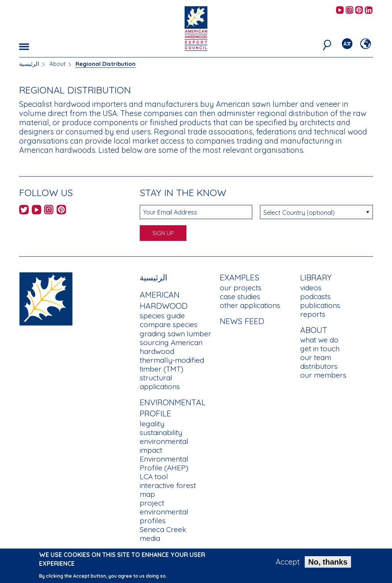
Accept (288, 565)
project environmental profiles (164, 512)
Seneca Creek (163, 529)
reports (313, 314)
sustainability (161, 432)
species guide (162, 316)
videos (311, 288)
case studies (240, 296)
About (57, 64)
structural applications (160, 382)
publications (320, 305)
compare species (169, 324)
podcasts (315, 296)
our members (323, 375)
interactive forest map (168, 490)
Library (316, 277)
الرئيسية (29, 64)
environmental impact (164, 446)
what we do (319, 340)
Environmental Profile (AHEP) (164, 463)
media (150, 538)
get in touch (320, 349)
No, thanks (328, 565)
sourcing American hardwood (171, 347)
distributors (319, 366)
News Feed (242, 321)
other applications (250, 305)
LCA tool (154, 477)
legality (152, 424)
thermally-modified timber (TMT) (172, 364)
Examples (239, 277)
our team (316, 357)
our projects (241, 288)
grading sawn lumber (176, 334)
